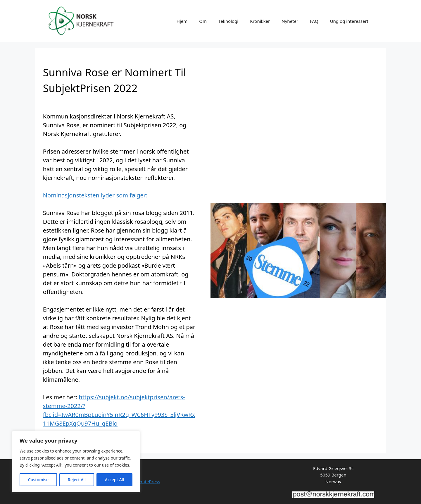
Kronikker (260, 21)
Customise (38, 480)
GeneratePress (145, 481)
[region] (76, 462)
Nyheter (290, 21)
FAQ (314, 21)
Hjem (182, 21)
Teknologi (228, 21)
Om (203, 21)
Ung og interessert (349, 21)
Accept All (114, 480)
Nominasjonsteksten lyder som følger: (95, 195)
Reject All (77, 480)
